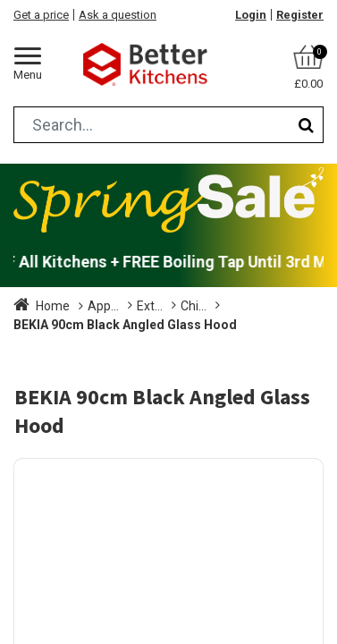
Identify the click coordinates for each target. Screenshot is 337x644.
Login (251, 15)
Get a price (41, 15)
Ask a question (118, 15)
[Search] (306, 125)
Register (300, 15)
